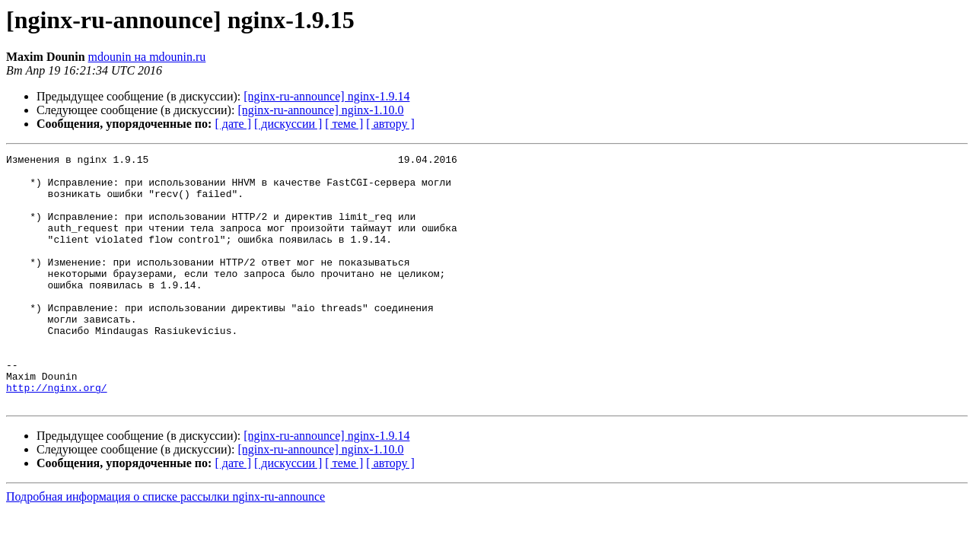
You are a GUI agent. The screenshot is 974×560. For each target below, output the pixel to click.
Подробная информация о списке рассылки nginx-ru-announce (166, 547)
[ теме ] (344, 124)
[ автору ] (390, 124)
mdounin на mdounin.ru (147, 57)
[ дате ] (233, 124)
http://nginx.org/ (57, 435)
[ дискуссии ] (288, 124)
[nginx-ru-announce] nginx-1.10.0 (320, 110)
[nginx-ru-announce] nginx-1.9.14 (326, 96)
